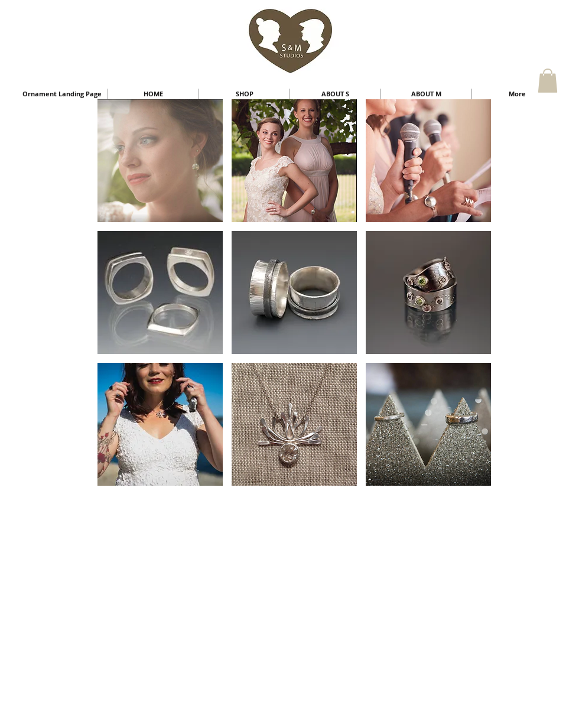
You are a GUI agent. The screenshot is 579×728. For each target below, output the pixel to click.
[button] (548, 81)
